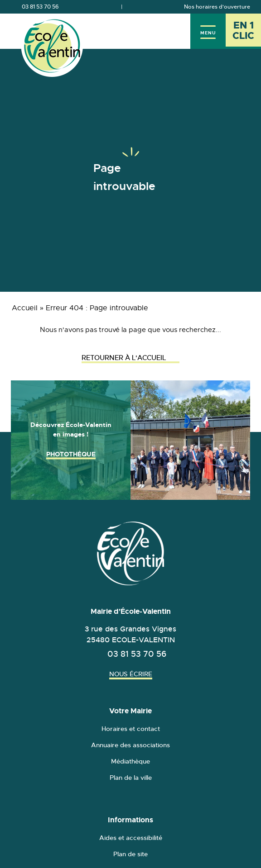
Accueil (25, 308)
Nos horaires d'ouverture (217, 7)
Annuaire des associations (130, 745)
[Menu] (208, 31)
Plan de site (130, 854)
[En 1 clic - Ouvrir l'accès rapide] (243, 31)
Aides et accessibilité (131, 838)
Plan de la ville (131, 778)
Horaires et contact (131, 729)
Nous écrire (131, 674)
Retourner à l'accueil (130, 358)
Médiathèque (130, 761)
